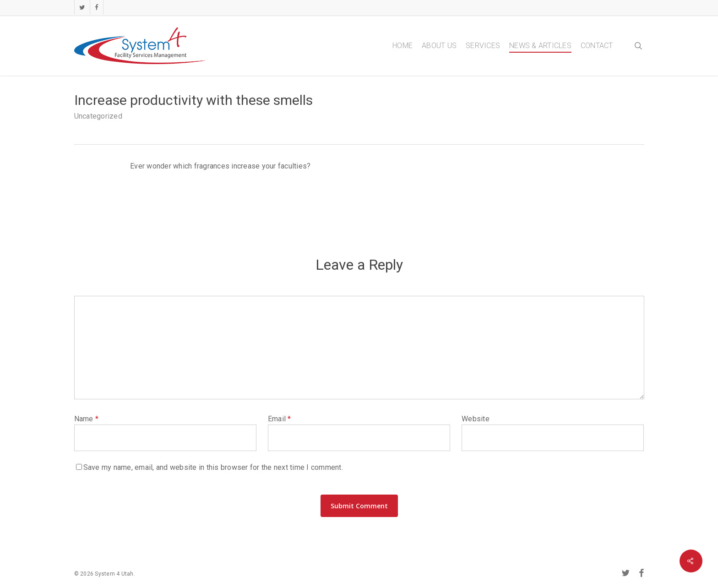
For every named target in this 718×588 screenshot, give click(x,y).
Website (476, 419)
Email (280, 419)
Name (87, 419)
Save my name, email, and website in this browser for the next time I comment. (213, 467)
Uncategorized (98, 116)
